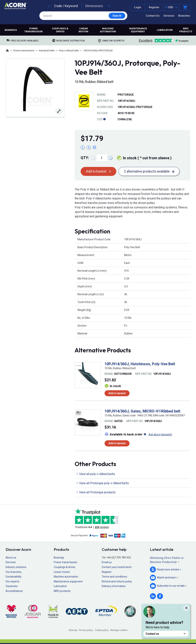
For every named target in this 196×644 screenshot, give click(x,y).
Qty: (85, 158)
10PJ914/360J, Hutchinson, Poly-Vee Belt (140, 364)
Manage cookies (119, 630)
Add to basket (96, 171)
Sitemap (73, 630)
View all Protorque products (97, 492)
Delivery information (114, 586)
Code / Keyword (66, 6)
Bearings (11, 30)
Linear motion (83, 30)
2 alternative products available (147, 171)
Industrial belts (47, 51)
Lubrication (165, 30)
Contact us (166, 634)
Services (169, 16)
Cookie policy (102, 630)
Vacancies (12, 586)
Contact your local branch (117, 567)
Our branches (14, 572)
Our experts (13, 581)
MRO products (62, 591)
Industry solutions (16, 567)
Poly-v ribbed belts (69, 51)
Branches (184, 16)
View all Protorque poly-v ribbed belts (104, 483)
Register (154, 7)
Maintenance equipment (138, 30)
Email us (107, 562)
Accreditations (14, 591)
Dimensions (94, 6)
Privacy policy (86, 630)
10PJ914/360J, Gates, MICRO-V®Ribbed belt (142, 411)
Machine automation (108, 30)
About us (11, 558)
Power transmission (33, 30)
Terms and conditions (114, 577)
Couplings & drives (60, 30)
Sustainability (14, 577)
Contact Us (153, 16)
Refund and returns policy (117, 581)
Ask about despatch (160, 434)
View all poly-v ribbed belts (97, 474)
